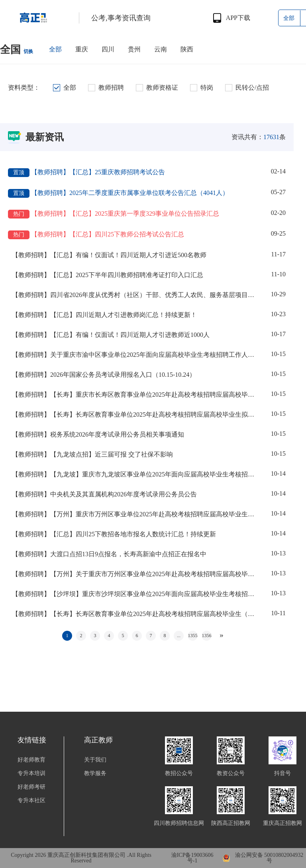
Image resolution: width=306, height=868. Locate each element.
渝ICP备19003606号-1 (192, 858)
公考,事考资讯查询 (121, 18)
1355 (193, 636)
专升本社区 (31, 801)
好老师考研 (31, 787)
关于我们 (95, 760)
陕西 (187, 49)
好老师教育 (31, 760)
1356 (207, 636)
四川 (108, 49)
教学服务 (95, 774)
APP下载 (238, 18)
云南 (161, 49)
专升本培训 (31, 774)
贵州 (134, 49)
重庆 (82, 49)
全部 (55, 49)
